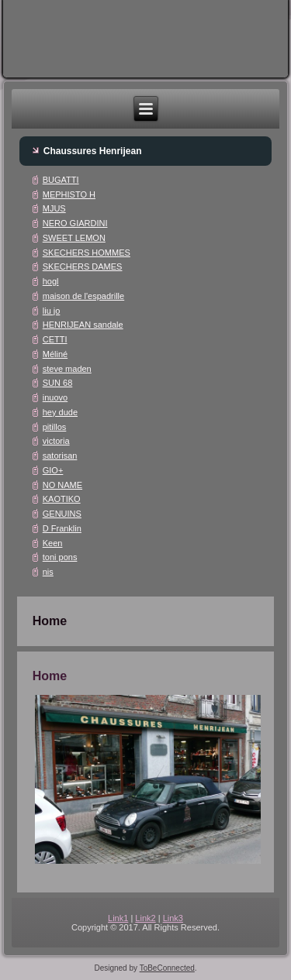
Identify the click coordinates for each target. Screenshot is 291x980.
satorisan (60, 456)
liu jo (52, 311)
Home (50, 676)
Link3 (173, 918)
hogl (51, 281)
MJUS (54, 208)
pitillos (55, 427)
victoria (56, 441)
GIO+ (53, 470)
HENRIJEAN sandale (83, 325)
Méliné (55, 354)
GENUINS (62, 514)
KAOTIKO (62, 499)
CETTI (55, 339)
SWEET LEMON (74, 238)
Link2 (145, 918)
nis (48, 572)
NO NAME (62, 485)
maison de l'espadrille (83, 296)
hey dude (60, 412)
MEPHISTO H (69, 194)
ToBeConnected (167, 968)
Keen (53, 543)
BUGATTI (61, 180)
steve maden (67, 369)
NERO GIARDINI (75, 223)
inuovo (55, 397)
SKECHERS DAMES (83, 266)
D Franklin (62, 528)
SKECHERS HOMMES (87, 253)
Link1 (118, 918)
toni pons (60, 557)
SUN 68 (58, 383)
